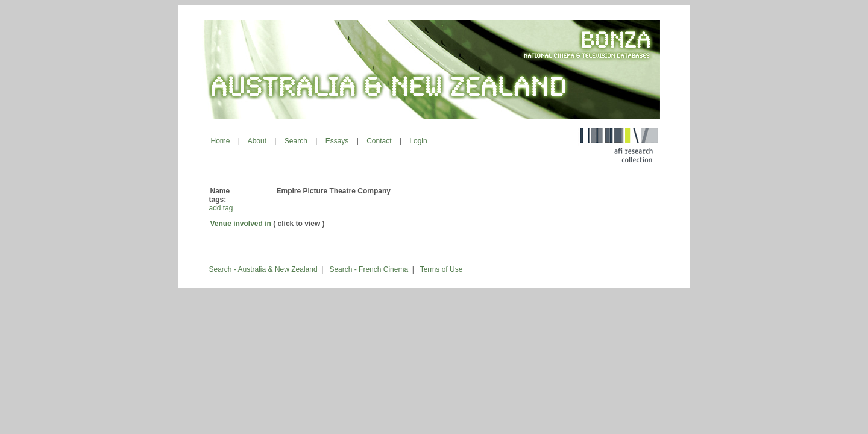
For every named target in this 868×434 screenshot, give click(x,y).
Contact (379, 141)
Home (221, 141)
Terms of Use (442, 269)
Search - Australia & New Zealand (263, 269)
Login (418, 141)
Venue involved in (241, 224)
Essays (337, 141)
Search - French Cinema (369, 269)
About (257, 141)
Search (296, 141)
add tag (221, 208)
